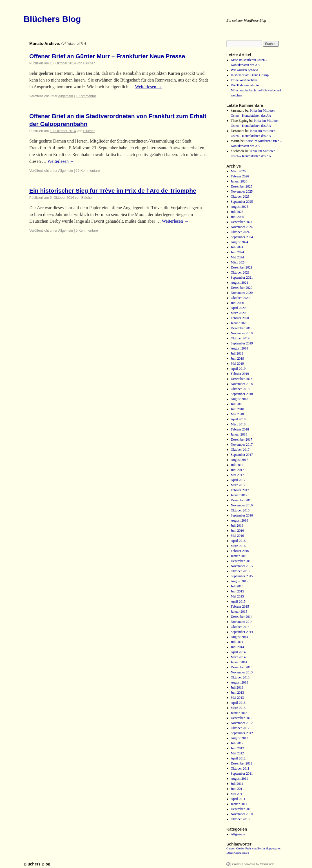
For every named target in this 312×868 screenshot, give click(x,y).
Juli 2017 (237, 465)
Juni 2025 (238, 217)
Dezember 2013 (242, 667)
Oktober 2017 (240, 450)
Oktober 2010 (240, 819)
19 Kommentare (88, 171)
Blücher (89, 63)
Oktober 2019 (240, 338)
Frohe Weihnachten (244, 80)
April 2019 (238, 369)
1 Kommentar (86, 96)
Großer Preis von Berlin (250, 848)
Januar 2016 (239, 556)
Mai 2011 (237, 794)
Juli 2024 (237, 247)
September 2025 (242, 202)
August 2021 (240, 283)
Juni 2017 (238, 470)
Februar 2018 (240, 429)
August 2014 (240, 637)
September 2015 (242, 576)
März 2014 (238, 657)
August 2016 (240, 520)
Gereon (231, 848)
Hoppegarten (273, 848)
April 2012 (238, 758)
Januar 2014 (239, 662)
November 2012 (242, 723)
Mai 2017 (237, 475)
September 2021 (242, 278)
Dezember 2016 (242, 500)
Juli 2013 (237, 687)
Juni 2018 (238, 409)
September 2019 (242, 343)
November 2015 (242, 566)
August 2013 (240, 682)
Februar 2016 (240, 551)
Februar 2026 (240, 176)
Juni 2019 (238, 359)
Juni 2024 (238, 252)
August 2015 (240, 581)
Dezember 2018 (242, 379)
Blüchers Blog (52, 19)
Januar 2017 (239, 495)
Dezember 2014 (242, 617)
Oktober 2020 (240, 298)
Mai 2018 (237, 414)
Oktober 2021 (240, 272)
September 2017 (242, 455)
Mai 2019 (237, 364)
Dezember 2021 (242, 267)
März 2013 (238, 708)
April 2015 (238, 601)
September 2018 (242, 394)
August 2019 (240, 348)
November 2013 (242, 672)
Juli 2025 (237, 212)
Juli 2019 (237, 353)
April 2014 (238, 652)
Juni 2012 (238, 748)
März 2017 (238, 485)
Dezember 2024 (242, 222)
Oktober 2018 (240, 389)
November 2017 (242, 445)
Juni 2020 (238, 303)
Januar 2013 (239, 713)
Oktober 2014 (240, 627)
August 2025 (240, 207)
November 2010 (242, 814)
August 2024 (240, 242)
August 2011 (239, 779)
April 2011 (238, 799)
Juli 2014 (237, 642)
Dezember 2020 (242, 288)
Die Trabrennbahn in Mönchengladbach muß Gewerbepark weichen (256, 90)
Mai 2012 (237, 753)
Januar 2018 (239, 434)
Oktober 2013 (240, 677)
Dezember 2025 (242, 186)
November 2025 (242, 191)
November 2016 (242, 505)
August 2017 (240, 460)
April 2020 (238, 308)
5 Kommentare (87, 231)
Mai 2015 (237, 596)
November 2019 (242, 333)
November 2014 (242, 622)
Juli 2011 (237, 784)
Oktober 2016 (240, 510)
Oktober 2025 (240, 197)
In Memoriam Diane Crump (250, 75)
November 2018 (242, 384)
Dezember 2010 (242, 809)
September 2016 (242, 515)
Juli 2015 (237, 586)
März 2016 (238, 546)
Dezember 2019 (242, 328)
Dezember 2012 (242, 718)
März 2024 (238, 262)
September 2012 (242, 733)
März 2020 (238, 313)
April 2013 (238, 703)
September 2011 (242, 774)
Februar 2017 (240, 490)
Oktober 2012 (240, 728)
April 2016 (238, 541)
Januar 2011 (239, 804)
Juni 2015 (238, 591)
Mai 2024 (237, 257)
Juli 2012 (237, 743)
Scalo (246, 853)
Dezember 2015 (242, 561)
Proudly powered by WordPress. (254, 864)
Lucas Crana (234, 853)
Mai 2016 (237, 536)
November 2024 (242, 227)
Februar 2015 (240, 607)
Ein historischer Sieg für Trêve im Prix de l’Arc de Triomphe (113, 190)
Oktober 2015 (240, 571)
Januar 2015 (239, 612)
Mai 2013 (237, 698)
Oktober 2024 (240, 232)
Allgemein (66, 96)
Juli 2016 (237, 526)
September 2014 (242, 632)
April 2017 (238, 480)
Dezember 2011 (242, 763)
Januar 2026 (239, 181)
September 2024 (242, 237)
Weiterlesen (149, 87)
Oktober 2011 (240, 768)
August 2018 (240, 399)
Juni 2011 (238, 789)
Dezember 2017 (242, 439)
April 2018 (238, 419)
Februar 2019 (240, 374)
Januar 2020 (239, 323)
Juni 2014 (238, 647)
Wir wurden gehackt (245, 70)
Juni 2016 (238, 531)
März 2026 (238, 171)
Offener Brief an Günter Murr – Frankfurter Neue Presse (107, 56)
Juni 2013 (238, 693)
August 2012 (240, 738)
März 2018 (238, 424)
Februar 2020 (240, 318)
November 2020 (242, 293)
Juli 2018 (237, 404)
